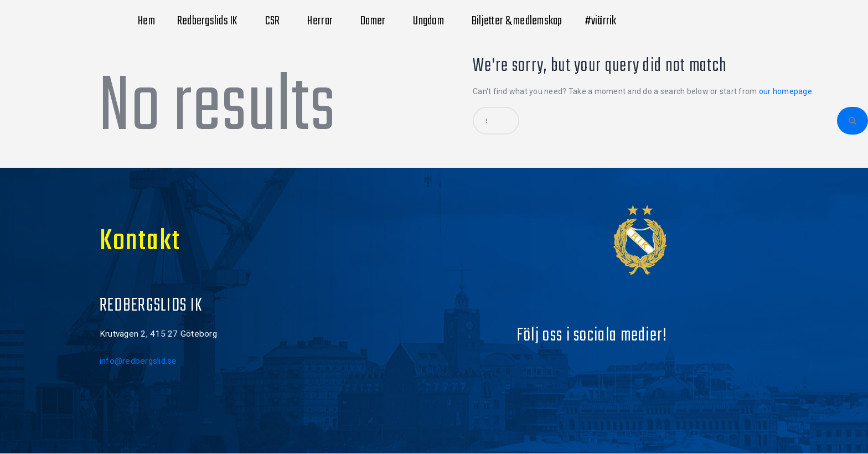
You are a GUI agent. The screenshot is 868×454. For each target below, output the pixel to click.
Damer (376, 21)
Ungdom (431, 21)
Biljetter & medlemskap (517, 21)
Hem (146, 21)
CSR (275, 21)
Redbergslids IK (210, 21)
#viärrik (603, 21)
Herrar (323, 21)
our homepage (786, 91)
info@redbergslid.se (138, 361)
